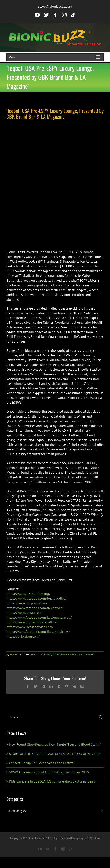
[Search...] (52, 717)
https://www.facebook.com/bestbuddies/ (36, 598)
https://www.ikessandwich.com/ (30, 627)
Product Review (60, 654)
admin (13, 654)
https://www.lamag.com (24, 612)
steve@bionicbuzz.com (55, 6)
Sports (73, 654)
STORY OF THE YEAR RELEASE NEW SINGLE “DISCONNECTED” (55, 754)
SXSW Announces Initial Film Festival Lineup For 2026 (49, 772)
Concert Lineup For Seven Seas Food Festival (42, 763)
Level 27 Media (92, 838)
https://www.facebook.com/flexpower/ (35, 608)
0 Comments (86, 654)
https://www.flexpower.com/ (27, 603)
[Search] (100, 717)
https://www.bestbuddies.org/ (28, 594)
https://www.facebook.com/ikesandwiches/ (38, 632)
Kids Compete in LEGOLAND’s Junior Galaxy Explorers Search (53, 781)
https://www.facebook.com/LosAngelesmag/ (39, 617)
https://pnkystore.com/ (23, 636)
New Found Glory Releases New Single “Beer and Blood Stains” (55, 744)
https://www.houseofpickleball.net (32, 622)
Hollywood (45, 654)
